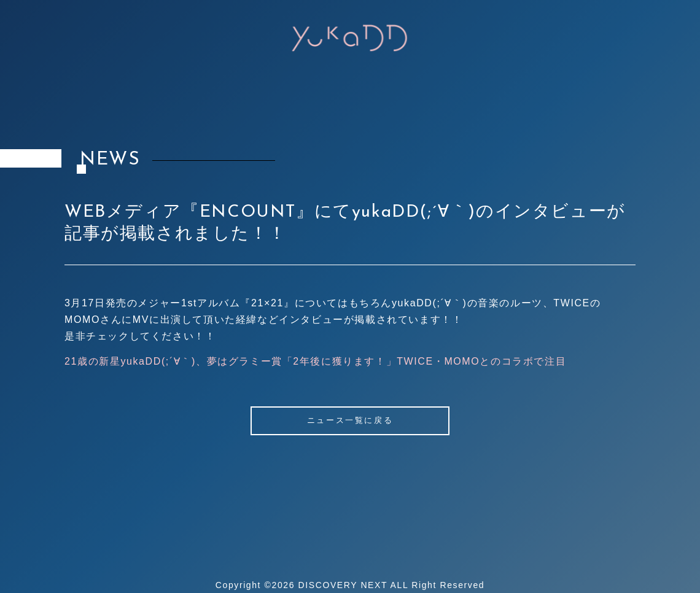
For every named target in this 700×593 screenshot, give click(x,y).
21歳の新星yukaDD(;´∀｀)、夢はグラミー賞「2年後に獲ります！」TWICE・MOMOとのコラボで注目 (315, 361)
